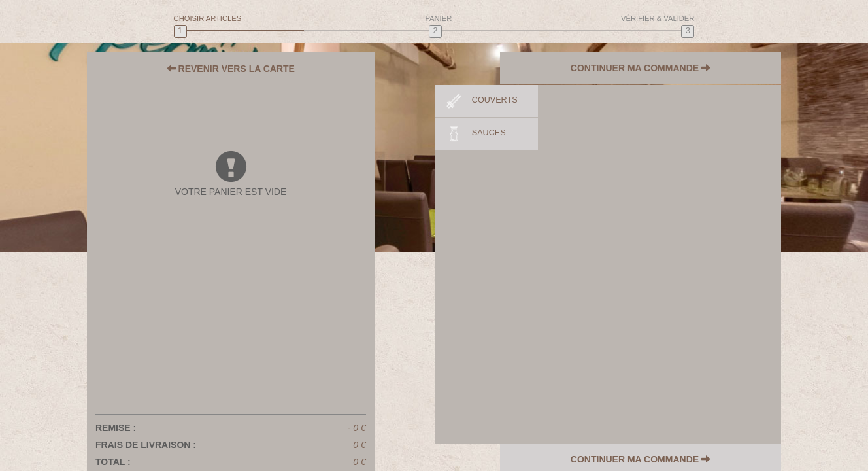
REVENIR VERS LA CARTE (231, 69)
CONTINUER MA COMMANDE (650, 69)
